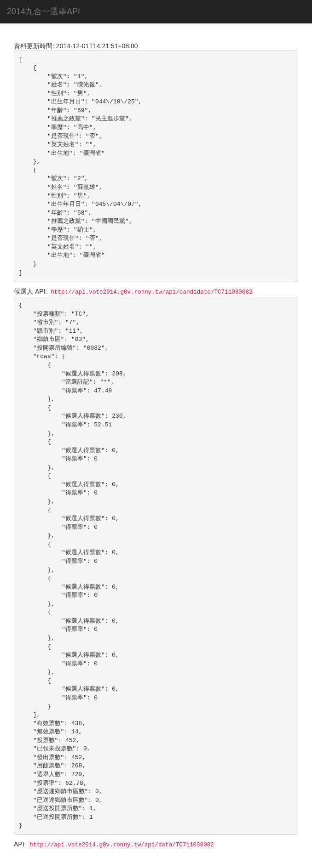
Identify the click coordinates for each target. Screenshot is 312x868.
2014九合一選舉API (43, 11)
